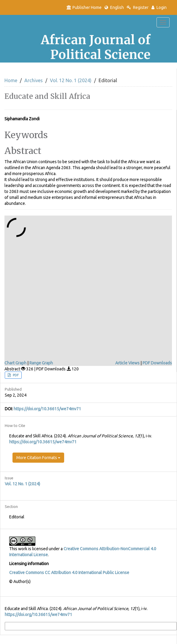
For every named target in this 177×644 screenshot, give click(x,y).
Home (11, 80)
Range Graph (41, 363)
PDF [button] (15, 375)
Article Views (127, 363)
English (114, 7)
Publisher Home (84, 7)
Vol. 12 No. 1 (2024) (71, 80)
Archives (34, 80)
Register (138, 7)
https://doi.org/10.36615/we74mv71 (47, 409)
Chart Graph (15, 363)
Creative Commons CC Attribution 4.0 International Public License (69, 573)
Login (159, 7)
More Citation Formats (38, 458)
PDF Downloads (157, 363)
